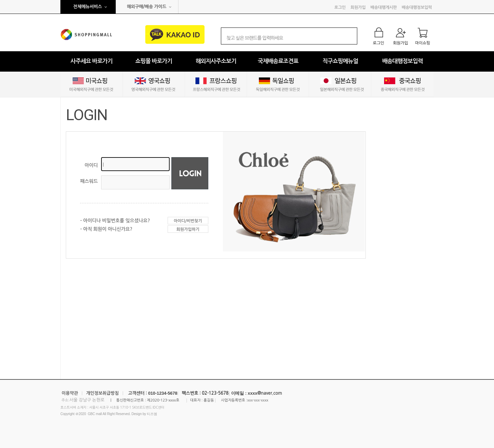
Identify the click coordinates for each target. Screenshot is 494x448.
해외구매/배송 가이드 (147, 7)
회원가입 (358, 7)
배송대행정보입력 (417, 7)
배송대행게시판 (384, 7)
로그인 (340, 7)
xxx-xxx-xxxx (258, 400)
